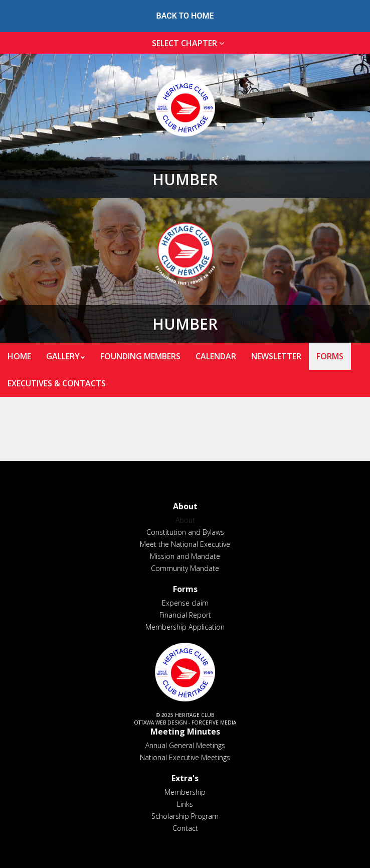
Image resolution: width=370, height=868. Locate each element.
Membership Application (185, 627)
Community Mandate (185, 568)
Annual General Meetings (185, 745)
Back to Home (185, 16)
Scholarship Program (185, 816)
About (185, 520)
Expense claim (185, 603)
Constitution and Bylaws (185, 532)
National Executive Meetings (185, 757)
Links (185, 804)
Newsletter (276, 356)
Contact (185, 828)
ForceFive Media (214, 722)
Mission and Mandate (185, 556)
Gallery (63, 356)
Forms (330, 356)
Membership (185, 792)
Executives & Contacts (57, 383)
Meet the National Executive (185, 544)
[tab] (185, 43)
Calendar (216, 356)
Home (19, 356)
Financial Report (185, 615)
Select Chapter (190, 43)
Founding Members (140, 356)
